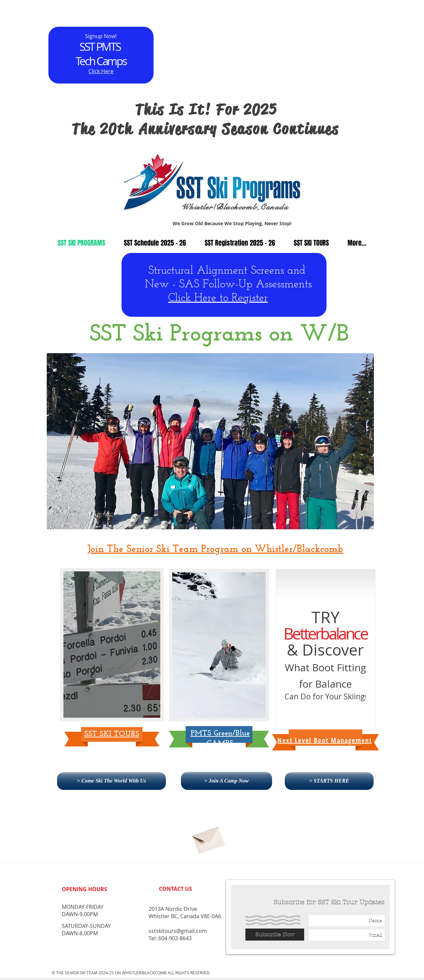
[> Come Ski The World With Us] (112, 781)
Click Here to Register (218, 298)
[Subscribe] (208, 837)
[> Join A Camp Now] (227, 781)
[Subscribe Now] (275, 935)
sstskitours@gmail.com (178, 931)
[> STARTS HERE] (329, 781)
